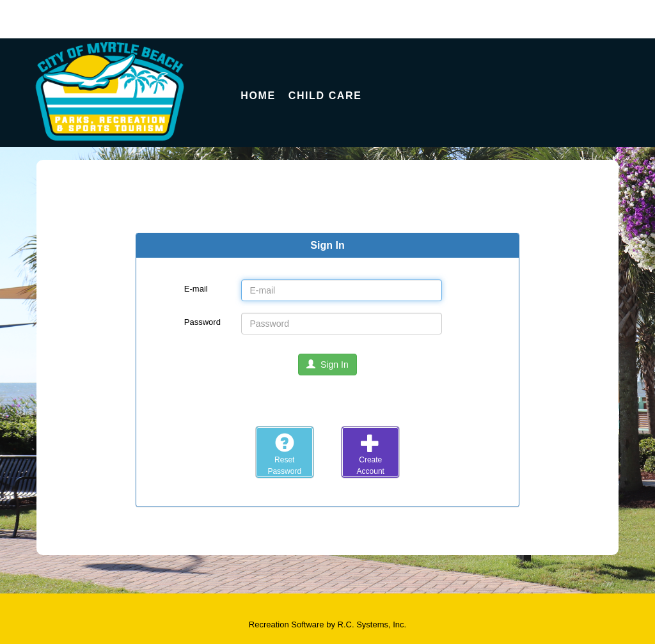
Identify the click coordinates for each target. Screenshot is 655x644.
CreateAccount (371, 454)
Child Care (325, 96)
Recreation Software (287, 624)
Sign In (327, 365)
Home (258, 96)
